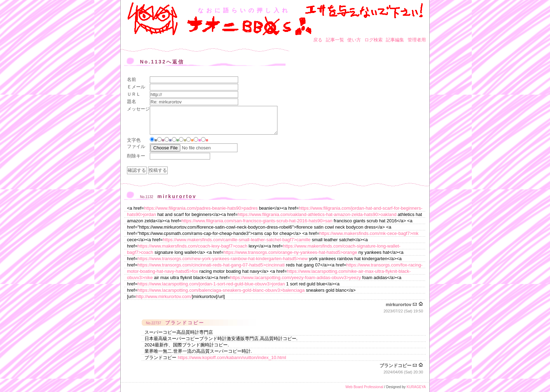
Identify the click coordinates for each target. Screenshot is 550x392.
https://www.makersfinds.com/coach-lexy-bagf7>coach (192, 246)
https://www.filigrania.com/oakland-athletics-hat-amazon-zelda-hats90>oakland (317, 214)
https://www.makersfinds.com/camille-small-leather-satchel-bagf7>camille (237, 240)
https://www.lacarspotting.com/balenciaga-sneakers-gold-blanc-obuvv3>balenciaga (221, 290)
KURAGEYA (416, 387)
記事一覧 (335, 40)
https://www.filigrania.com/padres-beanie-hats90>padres (201, 208)
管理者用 (417, 40)
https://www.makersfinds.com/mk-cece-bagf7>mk (369, 233)
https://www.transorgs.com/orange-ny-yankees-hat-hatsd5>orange (290, 252)
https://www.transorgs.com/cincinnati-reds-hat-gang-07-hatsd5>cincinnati (211, 265)
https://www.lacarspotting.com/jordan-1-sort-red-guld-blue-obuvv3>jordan (211, 284)
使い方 (354, 40)
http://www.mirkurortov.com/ (164, 296)
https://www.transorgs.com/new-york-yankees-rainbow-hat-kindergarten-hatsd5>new (223, 259)
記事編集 (395, 40)
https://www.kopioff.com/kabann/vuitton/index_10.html (232, 357)
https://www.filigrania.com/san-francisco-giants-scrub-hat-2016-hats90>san (257, 221)
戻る (318, 40)
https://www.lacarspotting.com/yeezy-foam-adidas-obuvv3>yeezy (296, 278)
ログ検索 (374, 40)
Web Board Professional (364, 387)
